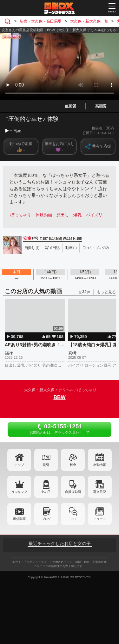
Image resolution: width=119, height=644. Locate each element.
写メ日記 (100, 492)
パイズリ (94, 215)
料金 (73, 465)
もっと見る (106, 292)
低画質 (70, 106)
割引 (46, 465)
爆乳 (77, 215)
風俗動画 (19, 519)
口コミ (73, 519)
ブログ (46, 519)
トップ (19, 465)
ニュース (100, 519)
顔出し (63, 215)
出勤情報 (100, 465)
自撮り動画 (73, 492)
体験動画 (44, 215)
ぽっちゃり (21, 215)
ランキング (19, 492)
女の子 (46, 492)
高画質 (101, 106)
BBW (59, 397)
